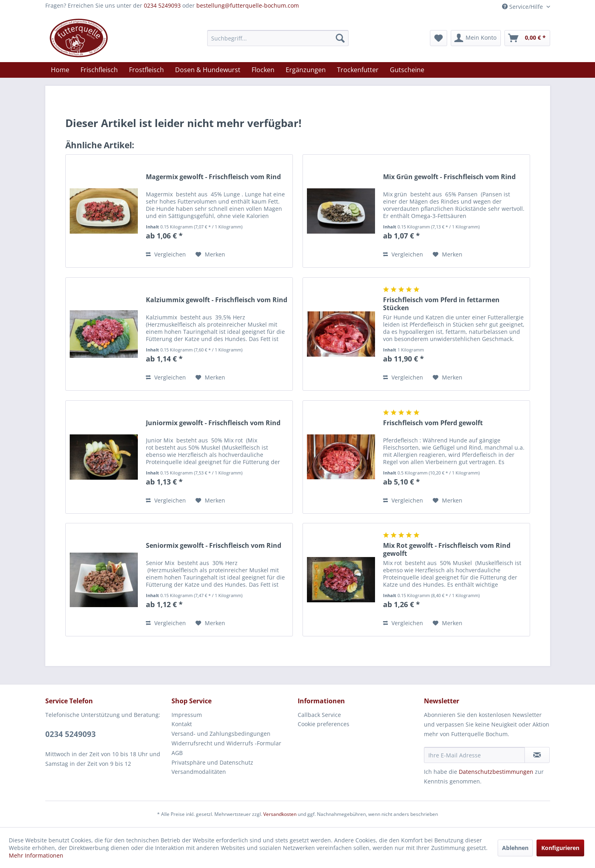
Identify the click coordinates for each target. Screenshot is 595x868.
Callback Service (319, 715)
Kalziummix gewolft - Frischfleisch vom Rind (217, 300)
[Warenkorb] (527, 38)
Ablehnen (515, 848)
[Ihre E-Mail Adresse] (474, 755)
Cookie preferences (324, 724)
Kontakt (182, 724)
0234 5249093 (162, 5)
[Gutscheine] (407, 70)
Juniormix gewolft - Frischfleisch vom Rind (213, 423)
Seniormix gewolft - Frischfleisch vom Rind (214, 546)
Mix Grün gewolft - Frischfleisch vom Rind (449, 177)
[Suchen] (340, 38)
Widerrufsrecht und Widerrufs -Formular (226, 743)
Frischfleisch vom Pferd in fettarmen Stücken (441, 304)
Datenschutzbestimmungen (496, 772)
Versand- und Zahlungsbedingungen (221, 734)
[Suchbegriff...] (278, 38)
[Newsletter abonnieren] (537, 755)
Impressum (187, 715)
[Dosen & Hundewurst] (208, 70)
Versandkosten (280, 814)
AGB (177, 753)
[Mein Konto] (476, 38)
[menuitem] (278, 38)
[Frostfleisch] (146, 70)
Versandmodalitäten (199, 772)
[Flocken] (263, 70)
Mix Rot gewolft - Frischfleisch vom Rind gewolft (447, 549)
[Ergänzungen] (306, 70)
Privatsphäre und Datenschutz (212, 762)
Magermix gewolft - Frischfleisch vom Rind (213, 177)
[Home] (60, 70)
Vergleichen (166, 254)
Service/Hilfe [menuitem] (523, 7)
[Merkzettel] (439, 38)
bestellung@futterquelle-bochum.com (248, 5)
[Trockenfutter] (358, 70)
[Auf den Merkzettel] (210, 254)
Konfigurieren (560, 848)
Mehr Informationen (36, 855)
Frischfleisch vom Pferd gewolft (433, 423)
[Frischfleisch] (99, 70)
